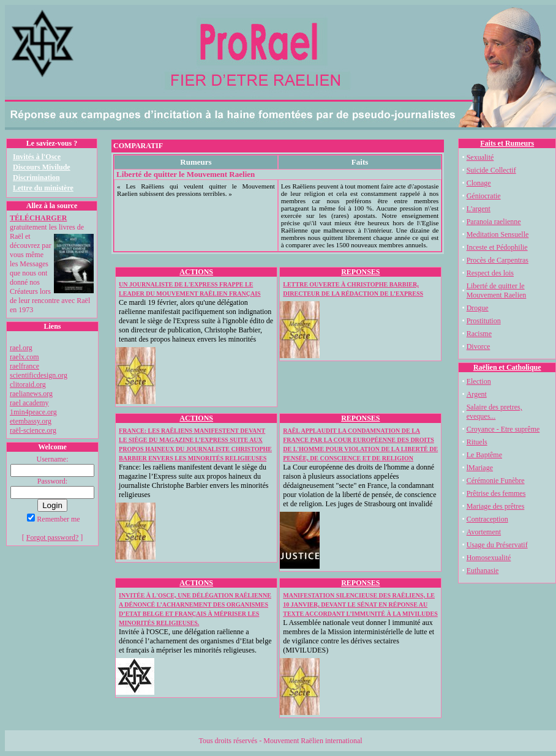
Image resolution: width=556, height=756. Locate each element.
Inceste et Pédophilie (497, 247)
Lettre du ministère (43, 188)
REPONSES (360, 272)
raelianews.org (31, 394)
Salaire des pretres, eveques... (494, 412)
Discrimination (36, 178)
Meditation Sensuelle (498, 234)
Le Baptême (484, 455)
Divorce (479, 346)
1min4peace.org (33, 412)
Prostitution (484, 321)
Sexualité (480, 157)
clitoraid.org (28, 384)
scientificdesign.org (39, 375)
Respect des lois (490, 273)
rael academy (29, 403)
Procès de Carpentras (498, 260)
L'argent (479, 209)
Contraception (487, 519)
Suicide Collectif (491, 170)
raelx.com (24, 357)
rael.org (21, 348)
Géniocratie (484, 196)
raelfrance (24, 366)
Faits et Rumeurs (507, 143)
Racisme (479, 334)
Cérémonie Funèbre (496, 481)
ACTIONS (196, 272)
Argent (477, 394)
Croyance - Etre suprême (503, 429)
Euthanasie (483, 571)
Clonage (479, 183)
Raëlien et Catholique (507, 367)
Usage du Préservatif (497, 545)
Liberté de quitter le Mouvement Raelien (497, 290)
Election (479, 381)
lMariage (480, 468)
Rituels (477, 442)
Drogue (478, 308)
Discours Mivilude (42, 167)
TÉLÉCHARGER (38, 218)
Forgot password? (52, 537)
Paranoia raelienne (494, 222)
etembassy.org (31, 421)
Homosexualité (489, 558)
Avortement (484, 532)
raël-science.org (33, 430)
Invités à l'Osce (37, 157)
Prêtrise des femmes (496, 493)
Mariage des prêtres (496, 506)
